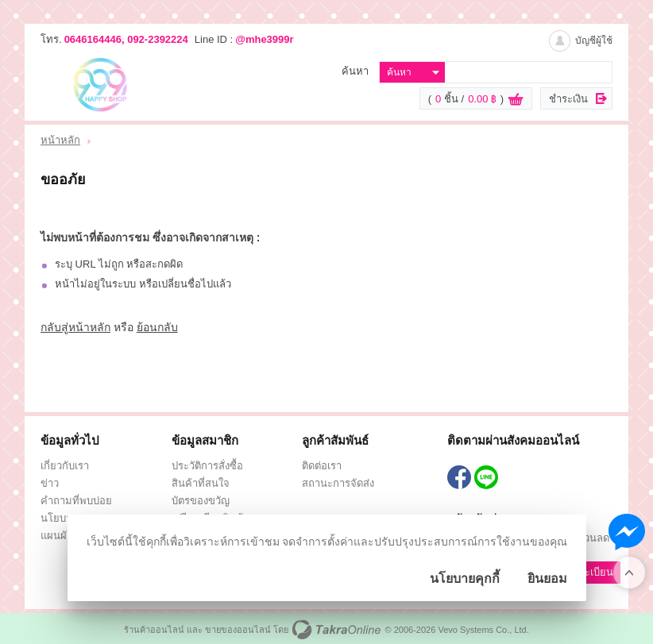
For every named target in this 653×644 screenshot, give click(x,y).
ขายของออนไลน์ (238, 630)
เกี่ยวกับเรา (65, 466)
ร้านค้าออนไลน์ (154, 630)
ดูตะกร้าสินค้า (516, 99)
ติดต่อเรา (322, 466)
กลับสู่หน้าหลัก (75, 327)
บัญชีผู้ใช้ (594, 40)
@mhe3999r (264, 39)
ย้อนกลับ (157, 327)
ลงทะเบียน (590, 572)
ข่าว (50, 483)
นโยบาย (59, 518)
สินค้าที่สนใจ (201, 483)
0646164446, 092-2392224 (126, 39)
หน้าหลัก (60, 140)
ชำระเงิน (568, 99)
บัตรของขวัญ (201, 501)
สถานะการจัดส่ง (338, 483)
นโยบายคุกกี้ (465, 578)
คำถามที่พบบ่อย (76, 501)
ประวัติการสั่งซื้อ (207, 466)
